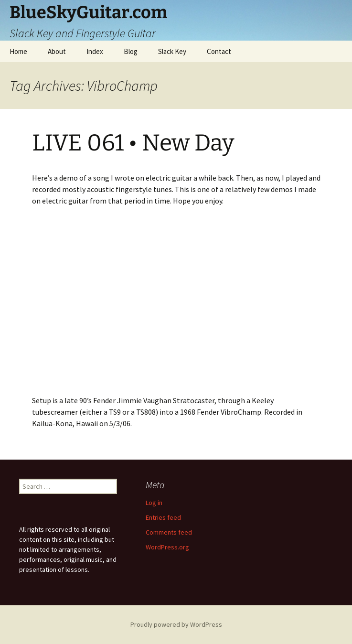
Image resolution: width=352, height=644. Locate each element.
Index (95, 51)
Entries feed (163, 517)
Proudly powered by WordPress (176, 624)
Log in (154, 503)
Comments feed (169, 532)
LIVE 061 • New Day (133, 143)
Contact (219, 51)
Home (18, 51)
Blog (131, 51)
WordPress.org (167, 547)
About (57, 51)
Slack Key (172, 51)
